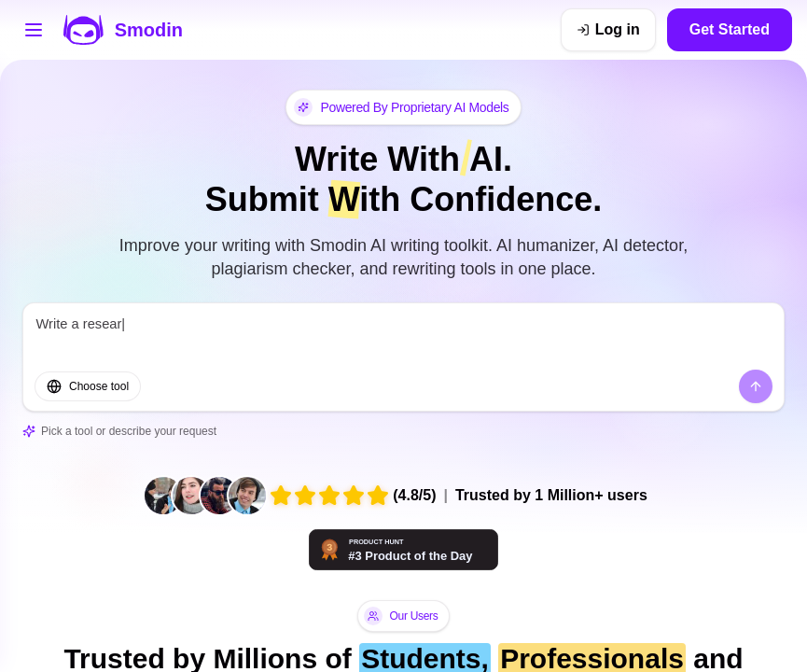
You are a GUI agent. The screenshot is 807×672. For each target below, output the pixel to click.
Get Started (730, 29)
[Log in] (608, 30)
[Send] (756, 386)
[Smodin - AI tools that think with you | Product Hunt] (404, 550)
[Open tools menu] (34, 30)
